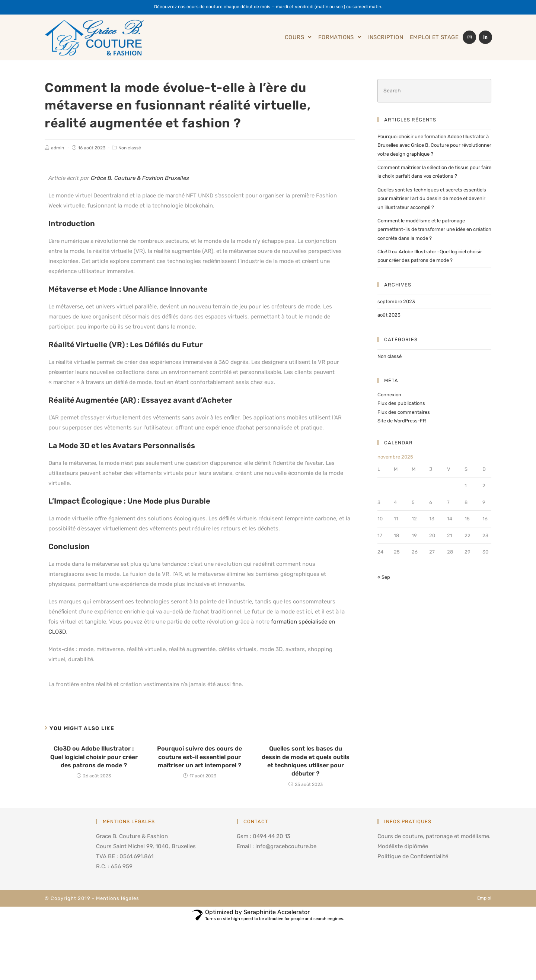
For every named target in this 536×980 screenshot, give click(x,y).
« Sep (384, 577)
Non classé (130, 148)
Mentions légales (118, 898)
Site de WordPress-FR (402, 421)
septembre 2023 (396, 302)
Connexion (389, 395)
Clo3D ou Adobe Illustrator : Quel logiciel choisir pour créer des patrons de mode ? (94, 757)
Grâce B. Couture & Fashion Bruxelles (140, 178)
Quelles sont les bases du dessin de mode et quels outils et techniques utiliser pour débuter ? (306, 761)
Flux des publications (401, 403)
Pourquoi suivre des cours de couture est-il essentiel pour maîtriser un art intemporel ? (200, 757)
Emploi (484, 898)
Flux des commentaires (404, 412)
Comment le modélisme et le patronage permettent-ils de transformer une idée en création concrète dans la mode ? (434, 229)
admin (58, 148)
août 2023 (389, 315)
